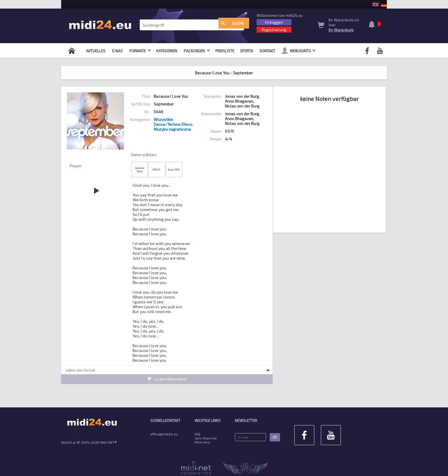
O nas (117, 51)
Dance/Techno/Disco (173, 124)
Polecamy (202, 442)
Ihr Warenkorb (341, 30)
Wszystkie (163, 119)
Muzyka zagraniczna (172, 129)
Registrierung (274, 30)
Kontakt (267, 51)
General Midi (140, 170)
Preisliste (225, 51)
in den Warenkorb (167, 379)
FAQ (197, 434)
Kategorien (167, 51)
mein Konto (299, 51)
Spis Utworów (206, 438)
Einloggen (274, 22)
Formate (140, 51)
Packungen (197, 51)
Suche (233, 25)
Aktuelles (96, 51)
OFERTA (247, 51)
